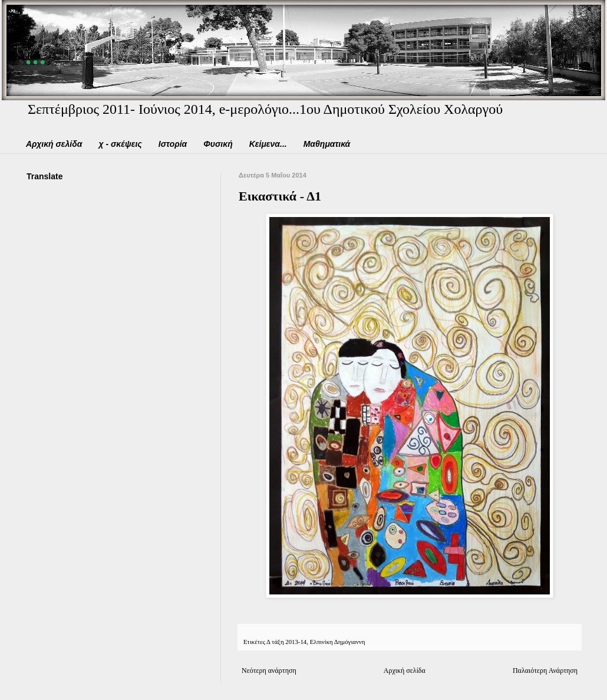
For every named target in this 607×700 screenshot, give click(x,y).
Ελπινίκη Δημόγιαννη (338, 642)
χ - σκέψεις (120, 144)
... (37, 52)
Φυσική (218, 144)
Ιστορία (173, 144)
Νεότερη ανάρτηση (269, 671)
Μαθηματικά (327, 144)
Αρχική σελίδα (54, 144)
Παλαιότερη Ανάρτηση (545, 671)
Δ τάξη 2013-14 (286, 642)
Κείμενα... (268, 144)
